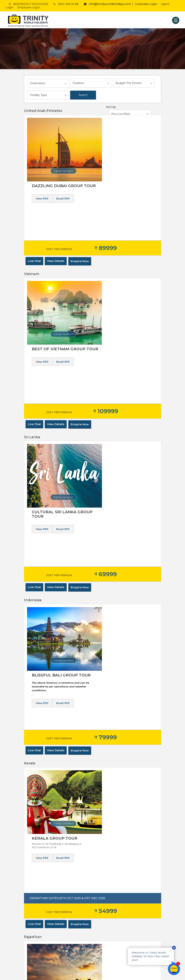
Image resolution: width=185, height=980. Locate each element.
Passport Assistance (109, 849)
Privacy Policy (33, 844)
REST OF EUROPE (36, 920)
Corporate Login (146, 4)
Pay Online (31, 901)
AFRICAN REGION (36, 935)
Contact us (31, 887)
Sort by (111, 107)
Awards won (32, 863)
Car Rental (102, 872)
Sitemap (29, 877)
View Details (56, 205)
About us (30, 839)
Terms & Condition (36, 849)
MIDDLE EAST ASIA (37, 925)
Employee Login (29, 7)
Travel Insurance (106, 858)
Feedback (31, 872)
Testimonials (32, 868)
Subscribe (128, 804)
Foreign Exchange (107, 853)
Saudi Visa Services (108, 863)
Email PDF (122, 135)
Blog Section (32, 896)
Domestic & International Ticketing (118, 844)
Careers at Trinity (35, 882)
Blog (27, 891)
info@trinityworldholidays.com (107, 4)
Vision (28, 853)
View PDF (101, 135)
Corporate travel (34, 858)
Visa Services (104, 868)
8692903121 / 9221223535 (28, 4)
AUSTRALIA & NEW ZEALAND (44, 930)
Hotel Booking (105, 839)
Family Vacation (55, 171)
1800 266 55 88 (66, 4)
